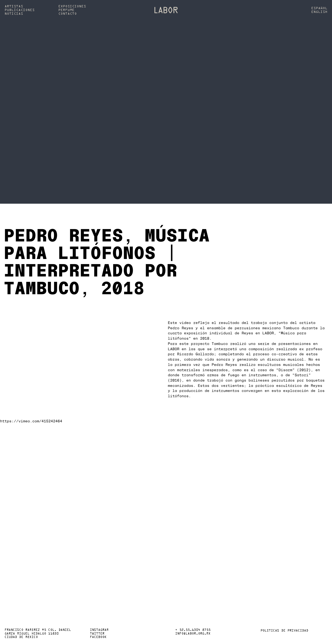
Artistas (14, 6)
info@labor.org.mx (193, 634)
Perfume (66, 10)
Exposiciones (72, 6)
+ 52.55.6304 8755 (193, 630)
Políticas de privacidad (284, 631)
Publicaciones (20, 10)
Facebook (98, 637)
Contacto (68, 14)
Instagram (99, 630)
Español (319, 8)
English (319, 12)
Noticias (14, 14)
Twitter (97, 634)
